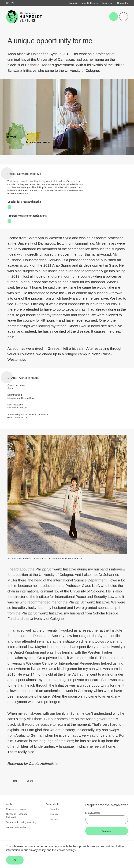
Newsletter (123, 3)
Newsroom (108, 3)
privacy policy (37, 850)
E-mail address (93, 813)
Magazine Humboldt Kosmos (84, 3)
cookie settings (66, 850)
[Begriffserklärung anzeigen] (130, 151)
